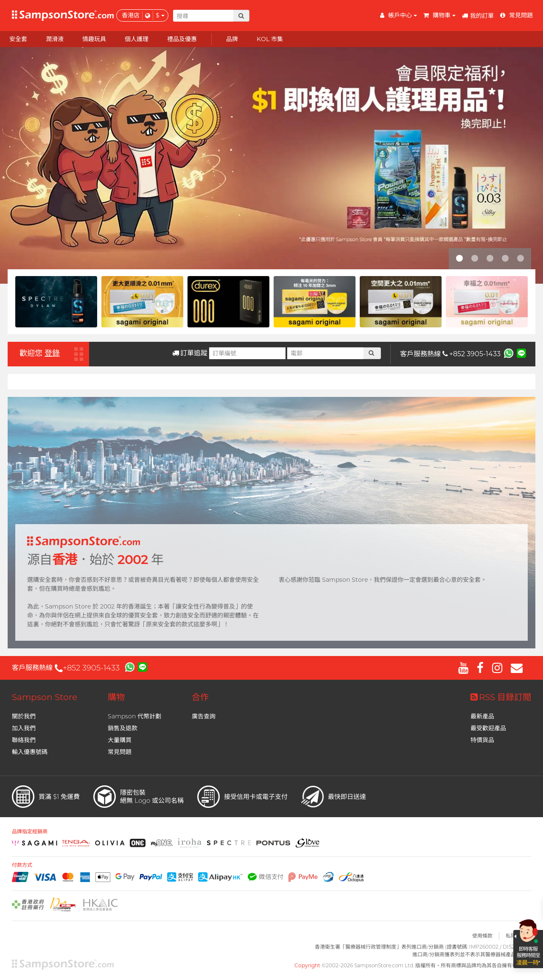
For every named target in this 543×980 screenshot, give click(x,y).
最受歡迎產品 (488, 728)
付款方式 (22, 865)
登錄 (52, 353)
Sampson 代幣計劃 (134, 716)
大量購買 (120, 740)
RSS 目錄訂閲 (501, 697)
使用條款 (482, 936)
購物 (116, 697)
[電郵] (325, 353)
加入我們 (24, 728)
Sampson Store (45, 697)
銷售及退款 (123, 728)
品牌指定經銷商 (30, 832)
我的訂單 (478, 16)
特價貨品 (482, 740)
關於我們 (24, 716)
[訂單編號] (247, 353)
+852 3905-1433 (472, 354)
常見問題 (120, 752)
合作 (200, 697)
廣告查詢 (204, 716)
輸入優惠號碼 (30, 752)
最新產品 (482, 716)
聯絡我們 (24, 740)
